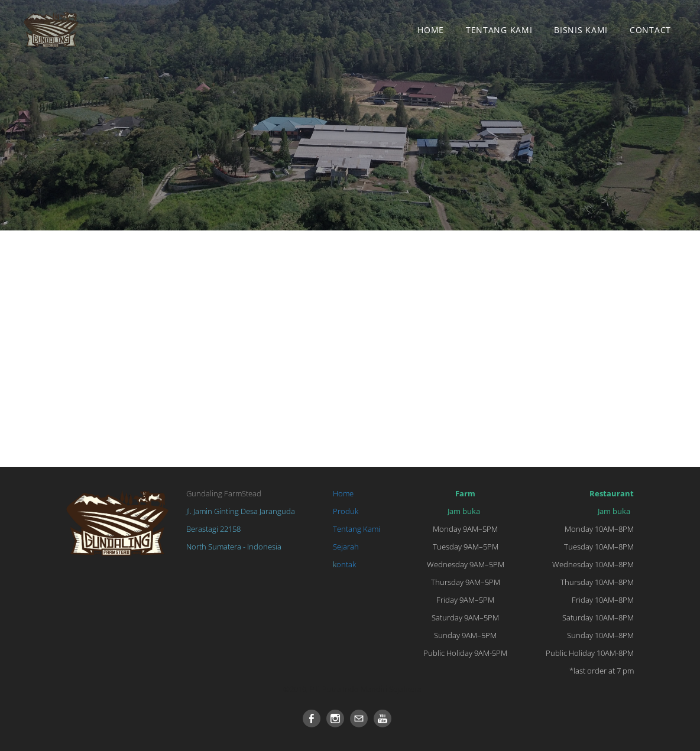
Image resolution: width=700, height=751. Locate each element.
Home (431, 30)
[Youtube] (383, 719)
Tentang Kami (499, 30)
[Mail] (359, 719)
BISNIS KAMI (581, 30)
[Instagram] (335, 719)
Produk (346, 511)
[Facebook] (312, 719)
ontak (346, 564)
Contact (650, 30)
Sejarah (346, 547)
